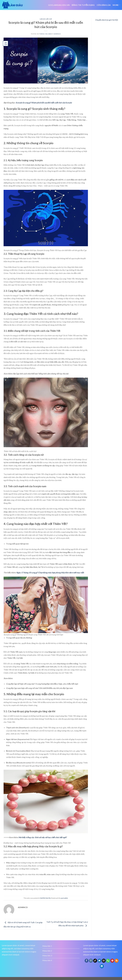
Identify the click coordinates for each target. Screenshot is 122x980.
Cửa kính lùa (104, 5)
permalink (64, 898)
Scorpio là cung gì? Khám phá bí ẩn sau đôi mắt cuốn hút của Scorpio (44, 103)
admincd (57, 34)
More (116, 5)
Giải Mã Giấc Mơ (46, 19)
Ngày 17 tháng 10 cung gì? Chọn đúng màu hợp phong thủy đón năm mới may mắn (50, 573)
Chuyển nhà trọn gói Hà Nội (107, 20)
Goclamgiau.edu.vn (59, 5)
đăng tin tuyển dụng (83, 5)
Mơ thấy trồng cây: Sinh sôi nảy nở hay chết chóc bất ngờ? (43, 837)
